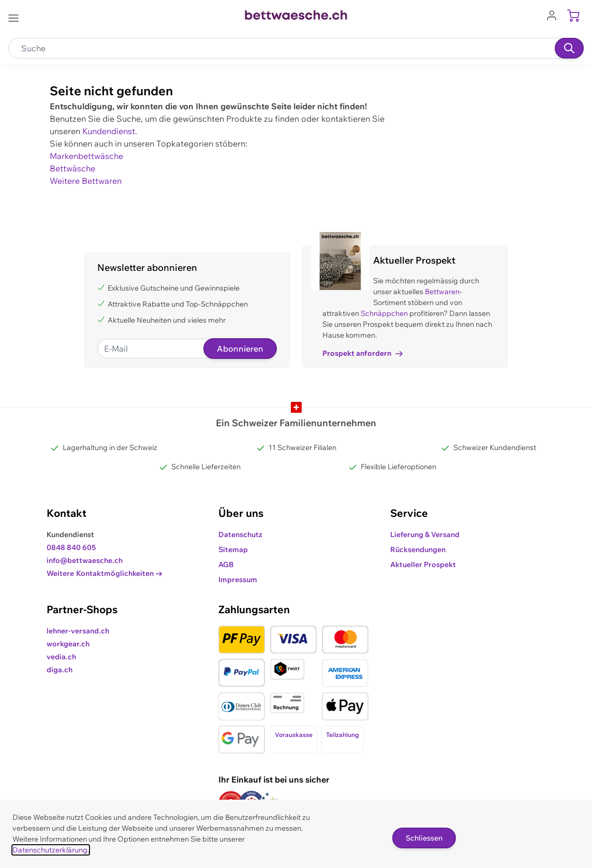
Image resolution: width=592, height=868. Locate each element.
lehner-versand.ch (78, 631)
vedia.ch (61, 657)
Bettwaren (442, 292)
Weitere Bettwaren (86, 181)
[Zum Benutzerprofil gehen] (555, 15)
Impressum (238, 580)
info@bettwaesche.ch (85, 560)
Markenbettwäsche (86, 156)
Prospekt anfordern (362, 353)
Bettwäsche (72, 168)
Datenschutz (240, 534)
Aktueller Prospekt (423, 565)
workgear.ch (68, 644)
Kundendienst (109, 131)
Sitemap (233, 549)
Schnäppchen (384, 313)
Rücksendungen (418, 549)
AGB (226, 565)
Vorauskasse (294, 735)
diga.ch (60, 670)
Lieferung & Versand (425, 534)
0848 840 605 (71, 547)
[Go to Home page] (296, 15)
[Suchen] (569, 48)
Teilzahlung (343, 735)
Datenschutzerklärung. (51, 850)
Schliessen (424, 838)
